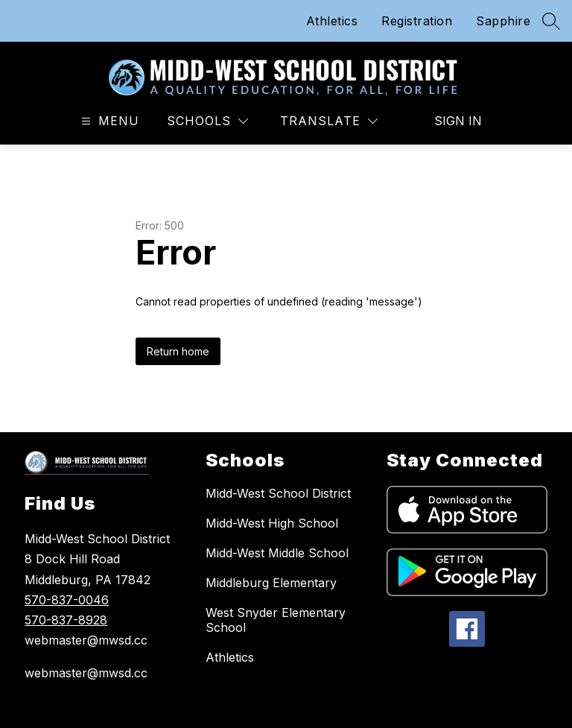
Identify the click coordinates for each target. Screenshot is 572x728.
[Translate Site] (329, 121)
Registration (417, 21)
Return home (178, 351)
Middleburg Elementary (271, 583)
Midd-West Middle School (277, 553)
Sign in (458, 121)
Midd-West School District (278, 493)
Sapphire (503, 21)
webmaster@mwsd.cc (86, 673)
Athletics (332, 21)
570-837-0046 (67, 600)
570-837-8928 (66, 620)
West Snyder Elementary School (276, 620)
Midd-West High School (272, 523)
